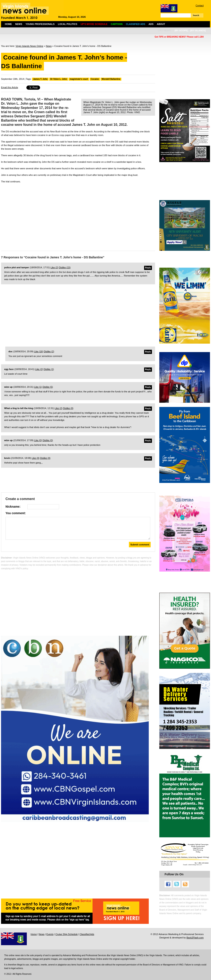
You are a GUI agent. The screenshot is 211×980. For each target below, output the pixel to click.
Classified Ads (87, 934)
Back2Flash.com (195, 938)
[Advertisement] (78, 216)
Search (196, 15)
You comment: (16, 513)
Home (8, 24)
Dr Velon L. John (59, 79)
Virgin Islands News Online (29, 46)
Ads (151, 24)
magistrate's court (79, 79)
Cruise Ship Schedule (66, 934)
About (161, 24)
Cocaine (95, 79)
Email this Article (10, 87)
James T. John (40, 79)
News (19, 24)
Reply (148, 268)
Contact (200, 5)
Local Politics (68, 24)
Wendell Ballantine (111, 79)
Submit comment (140, 545)
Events (50, 934)
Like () (54, 267)
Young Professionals (40, 24)
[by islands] (198, 30)
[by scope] (181, 30)
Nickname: (13, 507)
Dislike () (65, 267)
